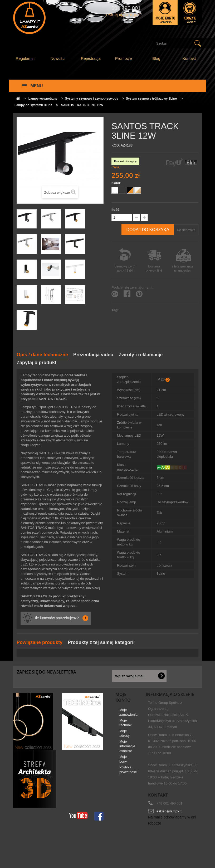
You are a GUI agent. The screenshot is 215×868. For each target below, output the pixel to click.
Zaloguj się (165, 13)
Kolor (116, 183)
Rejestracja (91, 58)
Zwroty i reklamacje (141, 355)
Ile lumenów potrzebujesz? (57, 618)
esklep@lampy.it (169, 811)
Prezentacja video (93, 355)
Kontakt (189, 58)
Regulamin (25, 58)
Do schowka (186, 230)
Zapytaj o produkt (36, 363)
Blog (156, 58)
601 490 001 (126, 8)
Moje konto (123, 697)
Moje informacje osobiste (127, 748)
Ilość (115, 210)
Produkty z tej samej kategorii (101, 642)
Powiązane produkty (40, 642)
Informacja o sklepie (170, 694)
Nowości (58, 58)
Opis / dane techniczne (42, 355)
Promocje (123, 58)
